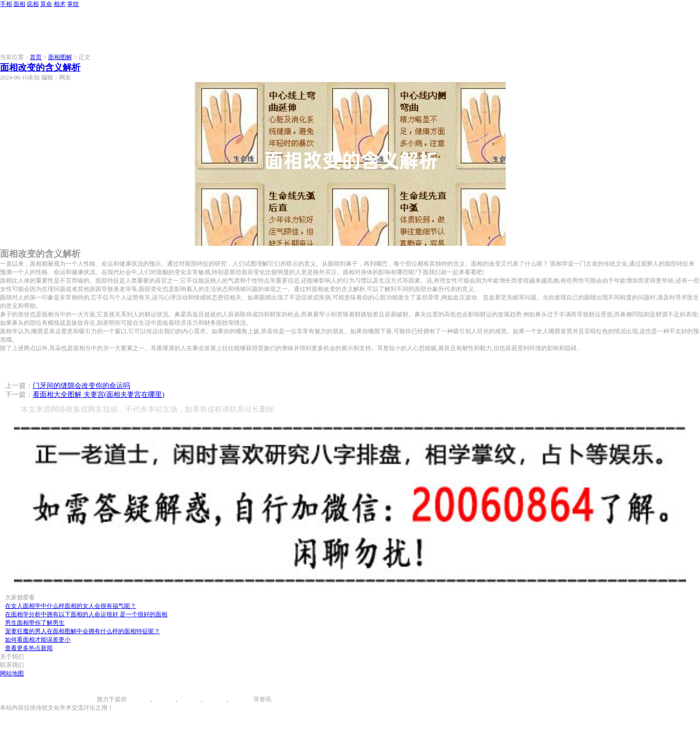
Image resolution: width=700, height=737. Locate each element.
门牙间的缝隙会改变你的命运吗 (81, 386)
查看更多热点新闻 (29, 648)
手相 (6, 4)
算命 (46, 4)
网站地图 (12, 673)
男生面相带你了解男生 (35, 623)
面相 (19, 4)
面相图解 (60, 57)
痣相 (33, 4)
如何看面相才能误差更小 (38, 640)
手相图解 (139, 699)
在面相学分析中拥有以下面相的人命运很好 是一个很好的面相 (86, 614)
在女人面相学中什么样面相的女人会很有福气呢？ (71, 606)
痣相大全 (189, 699)
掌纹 (73, 4)
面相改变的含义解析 (40, 68)
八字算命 (215, 699)
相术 (60, 4)
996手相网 (83, 699)
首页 (36, 57)
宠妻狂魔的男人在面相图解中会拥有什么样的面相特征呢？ (82, 631)
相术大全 (241, 699)
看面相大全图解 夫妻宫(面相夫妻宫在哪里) (99, 395)
